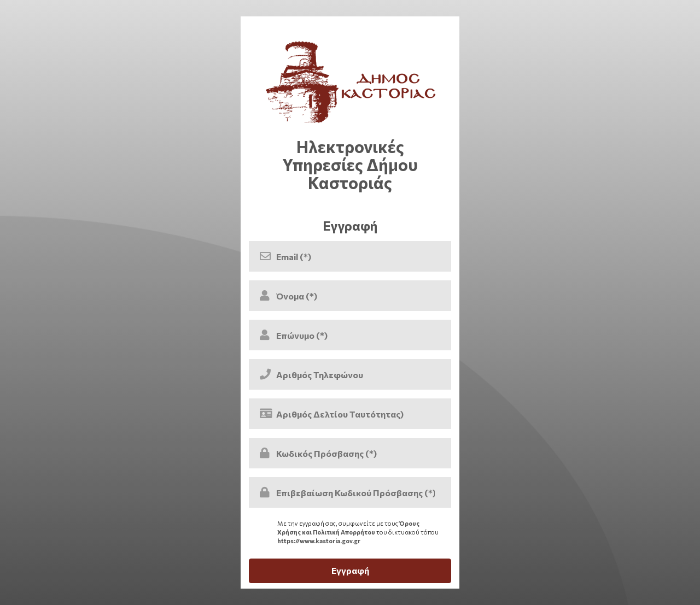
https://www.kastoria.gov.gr (319, 541)
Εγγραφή (350, 570)
